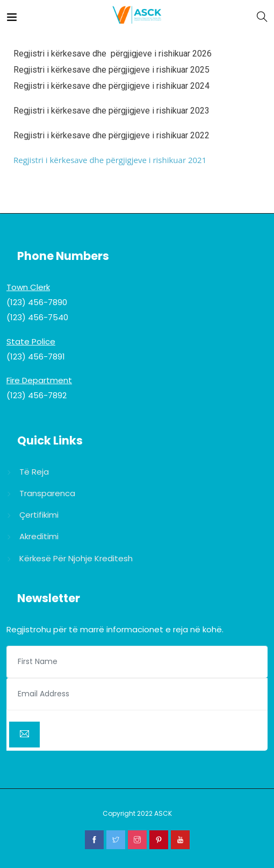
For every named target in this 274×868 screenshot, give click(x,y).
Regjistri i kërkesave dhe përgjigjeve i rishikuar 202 (109, 86)
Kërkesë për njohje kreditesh (76, 558)
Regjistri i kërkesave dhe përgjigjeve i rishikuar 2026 (113, 54)
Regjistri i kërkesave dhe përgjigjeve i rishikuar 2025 (111, 70)
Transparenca (47, 493)
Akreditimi (39, 536)
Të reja (34, 472)
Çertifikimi (39, 515)
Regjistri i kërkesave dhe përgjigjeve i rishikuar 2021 (110, 160)
